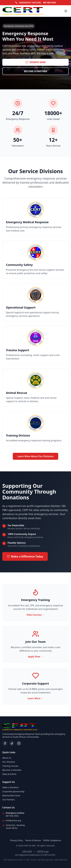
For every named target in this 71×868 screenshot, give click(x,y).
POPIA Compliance (52, 840)
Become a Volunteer (12, 770)
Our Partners (8, 800)
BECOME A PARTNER (35, 71)
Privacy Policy (16, 840)
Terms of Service (33, 840)
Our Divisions (9, 762)
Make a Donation (10, 787)
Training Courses (10, 766)
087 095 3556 (49, 3)
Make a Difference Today (25, 556)
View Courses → (36, 615)
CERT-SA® (27, 851)
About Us (7, 758)
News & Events (9, 774)
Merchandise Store (11, 796)
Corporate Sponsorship (13, 791)
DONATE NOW (35, 62)
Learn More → (36, 698)
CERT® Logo (43, 851)
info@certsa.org (13, 820)
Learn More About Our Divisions (35, 456)
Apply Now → (36, 657)
